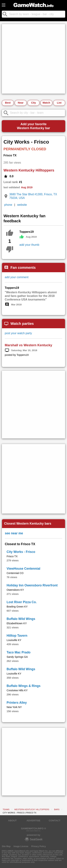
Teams (6, 809)
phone (8, 205)
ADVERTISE (33, 821)
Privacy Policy (39, 846)
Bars (57, 809)
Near (21, 103)
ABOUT (12, 821)
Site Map (6, 846)
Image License (21, 846)
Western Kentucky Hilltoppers (29, 170)
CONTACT (55, 821)
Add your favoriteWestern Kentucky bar (33, 126)
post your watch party (18, 333)
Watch (46, 103)
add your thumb (29, 245)
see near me (14, 533)
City (33, 103)
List (59, 103)
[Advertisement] (33, 59)
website (22, 205)
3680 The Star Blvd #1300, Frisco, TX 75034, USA (33, 196)
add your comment (17, 277)
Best (8, 103)
